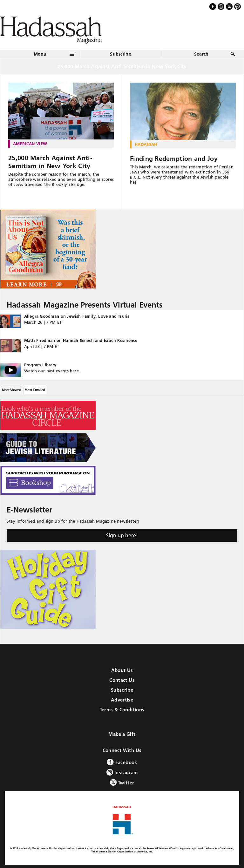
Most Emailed (35, 390)
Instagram (122, 772)
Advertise (122, 700)
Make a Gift (122, 734)
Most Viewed (11, 390)
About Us (122, 670)
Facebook (122, 762)
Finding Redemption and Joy (174, 159)
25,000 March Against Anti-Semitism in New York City (50, 162)
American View (30, 144)
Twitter (122, 782)
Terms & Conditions (122, 710)
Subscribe (121, 54)
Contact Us (122, 680)
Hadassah (146, 144)
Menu (40, 54)
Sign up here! (122, 535)
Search (201, 54)
